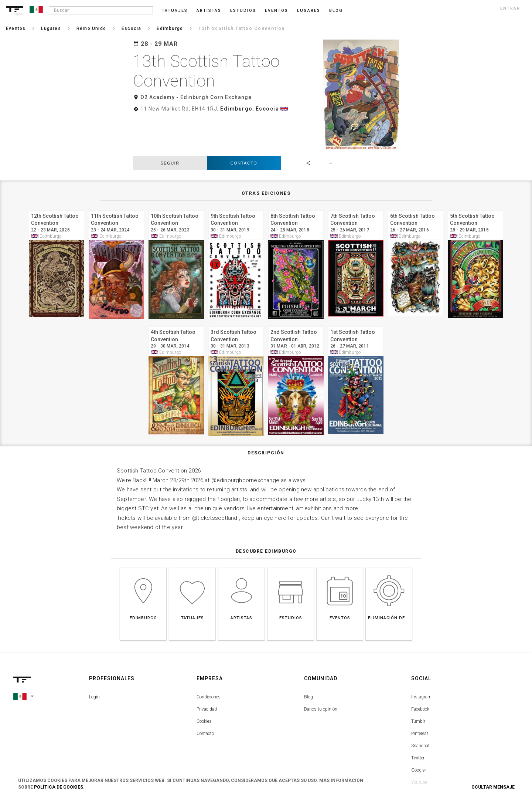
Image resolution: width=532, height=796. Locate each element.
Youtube (419, 743)
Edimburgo (236, 109)
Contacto (244, 123)
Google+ (419, 731)
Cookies (204, 682)
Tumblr (418, 682)
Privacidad (207, 670)
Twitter (418, 718)
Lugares (309, 11)
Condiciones (209, 657)
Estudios (243, 11)
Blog (308, 657)
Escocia (267, 109)
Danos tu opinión (321, 670)
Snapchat (420, 706)
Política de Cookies (59, 787)
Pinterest (420, 694)
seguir (170, 123)
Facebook (420, 670)
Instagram (421, 657)
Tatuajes (175, 11)
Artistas (209, 11)
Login (94, 657)
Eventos (277, 11)
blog (336, 11)
